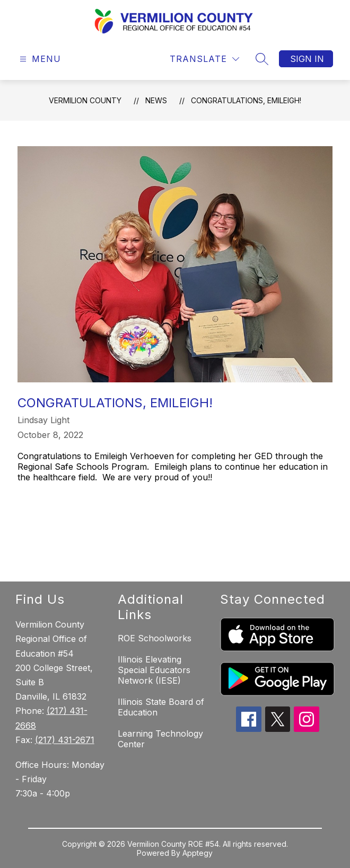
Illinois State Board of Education (161, 707)
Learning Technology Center (160, 739)
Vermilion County (85, 100)
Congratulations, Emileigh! (246, 100)
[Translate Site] (204, 59)
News (156, 100)
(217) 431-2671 (65, 740)
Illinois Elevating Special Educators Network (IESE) (154, 670)
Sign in (307, 59)
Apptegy (198, 853)
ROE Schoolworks (155, 638)
